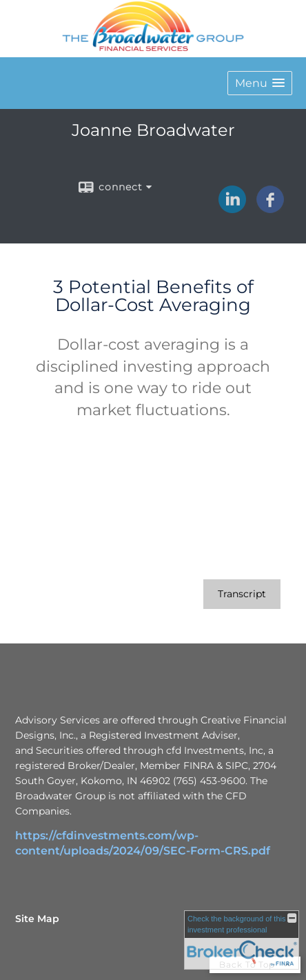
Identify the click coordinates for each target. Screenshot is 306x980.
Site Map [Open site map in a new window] (37, 919)
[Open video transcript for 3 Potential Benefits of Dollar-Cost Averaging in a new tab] (242, 594)
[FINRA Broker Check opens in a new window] (242, 940)
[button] (260, 83)
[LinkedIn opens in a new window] (232, 208)
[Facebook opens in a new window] (270, 208)
